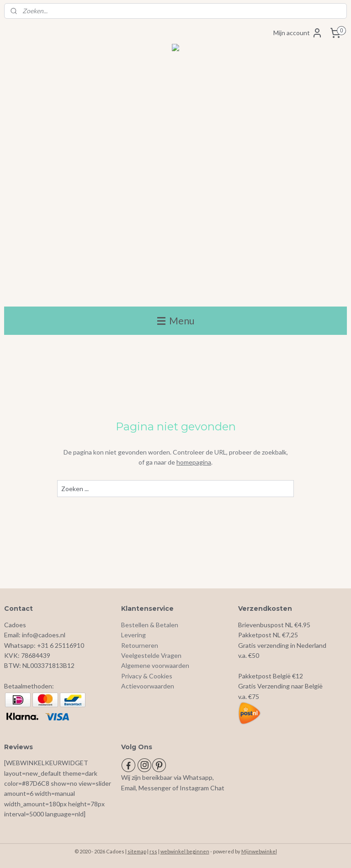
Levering (133, 635)
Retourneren (140, 645)
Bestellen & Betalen (150, 625)
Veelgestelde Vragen (151, 655)
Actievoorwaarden (148, 686)
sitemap (137, 851)
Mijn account (298, 33)
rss (153, 851)
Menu (176, 320)
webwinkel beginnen (185, 851)
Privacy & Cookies (147, 676)
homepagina (194, 462)
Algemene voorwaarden (155, 665)
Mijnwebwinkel (259, 851)
